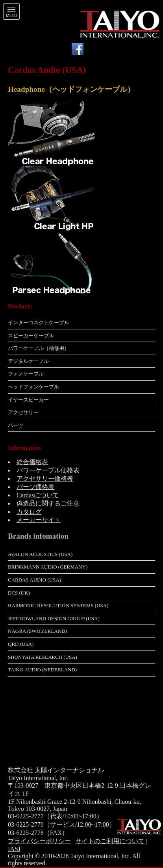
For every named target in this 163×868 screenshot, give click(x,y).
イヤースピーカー (28, 400)
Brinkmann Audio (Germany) (48, 567)
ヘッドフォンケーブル (33, 387)
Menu (11, 16)
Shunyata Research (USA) (43, 657)
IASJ (14, 849)
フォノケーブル (26, 374)
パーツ (16, 425)
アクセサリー (23, 412)
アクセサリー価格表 (45, 479)
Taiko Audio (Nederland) (42, 670)
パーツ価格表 (35, 487)
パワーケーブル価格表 (48, 470)
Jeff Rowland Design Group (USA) (54, 618)
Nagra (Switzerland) (37, 631)
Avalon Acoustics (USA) (40, 554)
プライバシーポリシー (39, 841)
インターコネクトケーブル (39, 322)
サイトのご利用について (110, 841)
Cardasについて (38, 495)
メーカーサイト (39, 520)
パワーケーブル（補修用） (39, 348)
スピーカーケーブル (31, 335)
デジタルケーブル (28, 361)
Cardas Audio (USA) (34, 580)
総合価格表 (32, 462)
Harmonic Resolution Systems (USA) (58, 605)
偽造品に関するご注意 (48, 503)
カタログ (29, 512)
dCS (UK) (19, 593)
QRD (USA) (21, 644)
